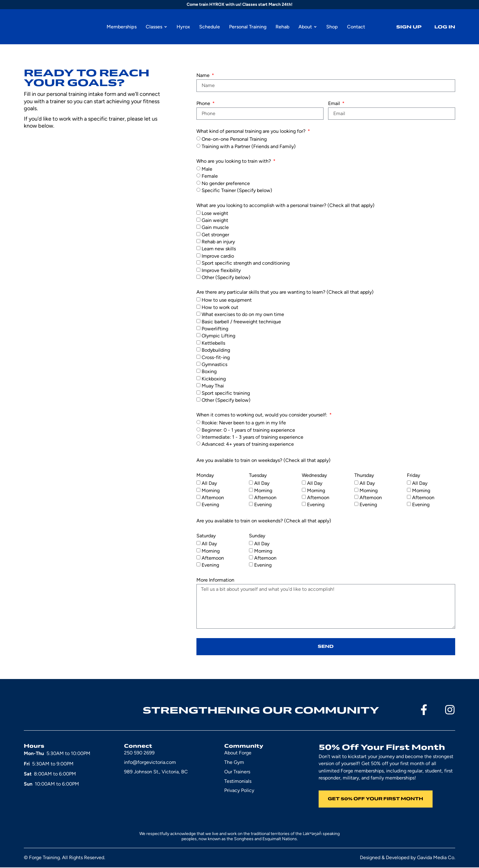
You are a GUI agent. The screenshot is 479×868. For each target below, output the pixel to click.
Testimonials (238, 781)
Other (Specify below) (226, 277)
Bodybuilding (216, 350)
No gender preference (226, 183)
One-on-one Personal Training (234, 139)
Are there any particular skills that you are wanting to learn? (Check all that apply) (285, 292)
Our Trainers (237, 772)
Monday (205, 476)
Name (204, 76)
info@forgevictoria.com (150, 763)
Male (207, 169)
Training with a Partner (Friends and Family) (249, 146)
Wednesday (314, 476)
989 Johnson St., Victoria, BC (156, 772)
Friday (413, 476)
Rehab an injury (218, 242)
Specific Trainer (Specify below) (237, 190)
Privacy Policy (239, 791)
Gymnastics (214, 364)
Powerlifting (215, 328)
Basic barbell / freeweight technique (241, 321)
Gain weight (215, 220)
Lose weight (215, 213)
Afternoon (213, 498)
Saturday (206, 536)
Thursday (364, 476)
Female (210, 176)
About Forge (238, 753)
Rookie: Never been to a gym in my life (244, 423)
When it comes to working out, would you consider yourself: (262, 415)
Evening (210, 505)
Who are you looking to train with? (234, 161)
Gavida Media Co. (436, 858)
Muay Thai (213, 386)
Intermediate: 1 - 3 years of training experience (252, 437)
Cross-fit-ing (216, 357)
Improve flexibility (221, 270)
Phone (204, 104)
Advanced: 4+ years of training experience (248, 444)
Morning (211, 490)
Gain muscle (215, 227)
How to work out (220, 307)
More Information (215, 580)
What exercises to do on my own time (243, 314)
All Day (209, 483)
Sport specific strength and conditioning (246, 263)
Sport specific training (226, 393)
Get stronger (215, 234)
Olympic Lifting (218, 336)
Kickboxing (214, 378)
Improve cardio (218, 256)
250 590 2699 (139, 753)
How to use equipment (227, 300)
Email (335, 104)
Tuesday (258, 476)
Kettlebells (213, 343)
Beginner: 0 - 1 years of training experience (248, 430)
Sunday (257, 536)
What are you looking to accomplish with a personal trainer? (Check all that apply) (285, 206)
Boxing (209, 371)
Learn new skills (219, 249)
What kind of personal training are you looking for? (252, 131)
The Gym (234, 763)
